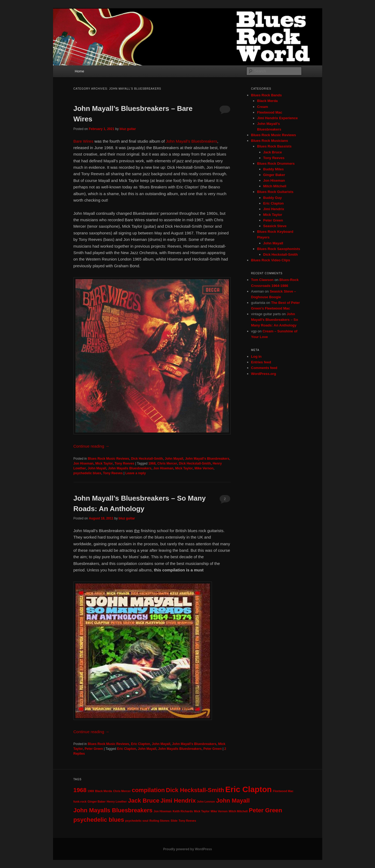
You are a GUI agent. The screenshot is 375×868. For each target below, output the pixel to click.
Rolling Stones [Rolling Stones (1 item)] (160, 821)
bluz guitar (128, 129)
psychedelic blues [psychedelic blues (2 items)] (99, 820)
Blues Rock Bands (267, 95)
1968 (152, 463)
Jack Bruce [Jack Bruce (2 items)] (144, 801)
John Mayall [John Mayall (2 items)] (233, 801)
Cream (262, 107)
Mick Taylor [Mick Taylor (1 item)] (202, 811)
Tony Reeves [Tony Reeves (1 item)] (187, 821)
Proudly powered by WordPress (187, 849)
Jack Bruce (273, 152)
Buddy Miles (274, 169)
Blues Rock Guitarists (275, 192)
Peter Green (94, 749)
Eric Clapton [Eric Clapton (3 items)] (249, 789)
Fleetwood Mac (270, 112)
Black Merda (267, 101)
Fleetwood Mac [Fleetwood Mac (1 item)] (283, 791)
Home (80, 71)
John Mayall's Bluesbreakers (207, 459)
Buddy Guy (273, 198)
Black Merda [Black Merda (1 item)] (104, 791)
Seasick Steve (275, 226)
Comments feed (264, 368)
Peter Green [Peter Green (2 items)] (265, 810)
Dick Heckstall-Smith (147, 459)
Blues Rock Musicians (270, 141)
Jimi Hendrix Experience (277, 118)
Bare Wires (83, 141)
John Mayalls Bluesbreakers (130, 468)
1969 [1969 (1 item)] (91, 791)
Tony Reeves (125, 463)
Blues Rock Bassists (274, 146)
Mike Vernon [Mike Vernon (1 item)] (219, 811)
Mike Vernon (204, 468)
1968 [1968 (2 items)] (80, 790)
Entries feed (261, 362)
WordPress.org (264, 374)
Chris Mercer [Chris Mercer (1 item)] (122, 791)
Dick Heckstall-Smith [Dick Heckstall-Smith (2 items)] (195, 790)
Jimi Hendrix (274, 209)
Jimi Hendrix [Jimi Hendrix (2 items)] (178, 801)
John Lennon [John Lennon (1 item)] (206, 802)
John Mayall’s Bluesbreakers (192, 141)
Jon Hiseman (84, 463)
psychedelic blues (87, 473)
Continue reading (91, 446)
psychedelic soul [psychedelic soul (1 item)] (137, 821)
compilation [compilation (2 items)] (148, 790)
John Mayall (174, 459)
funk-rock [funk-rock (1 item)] (80, 802)
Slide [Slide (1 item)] (174, 821)
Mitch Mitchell (275, 186)
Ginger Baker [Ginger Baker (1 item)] (97, 802)
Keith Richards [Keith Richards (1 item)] (183, 811)
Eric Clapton (141, 744)
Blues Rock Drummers (276, 164)
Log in (256, 356)
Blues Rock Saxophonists (279, 249)
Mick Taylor (104, 463)
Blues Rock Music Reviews (108, 459)
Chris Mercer (167, 463)
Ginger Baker (274, 175)
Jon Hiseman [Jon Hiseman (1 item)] (163, 811)
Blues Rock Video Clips (271, 260)
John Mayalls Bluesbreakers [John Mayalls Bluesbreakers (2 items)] (113, 810)
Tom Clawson (262, 280)
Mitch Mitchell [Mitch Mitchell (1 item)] (238, 811)
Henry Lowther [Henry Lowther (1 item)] (117, 802)
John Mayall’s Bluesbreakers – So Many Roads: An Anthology (275, 320)
